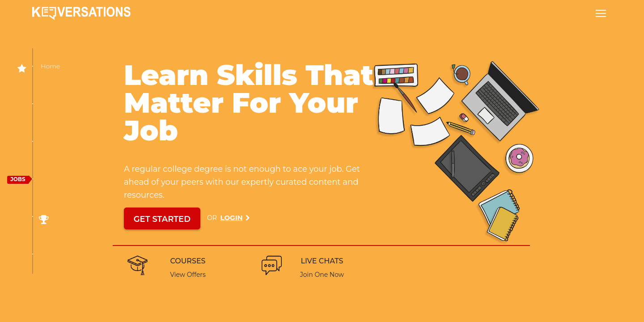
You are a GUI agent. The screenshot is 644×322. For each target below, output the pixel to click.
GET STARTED (162, 219)
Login (232, 218)
